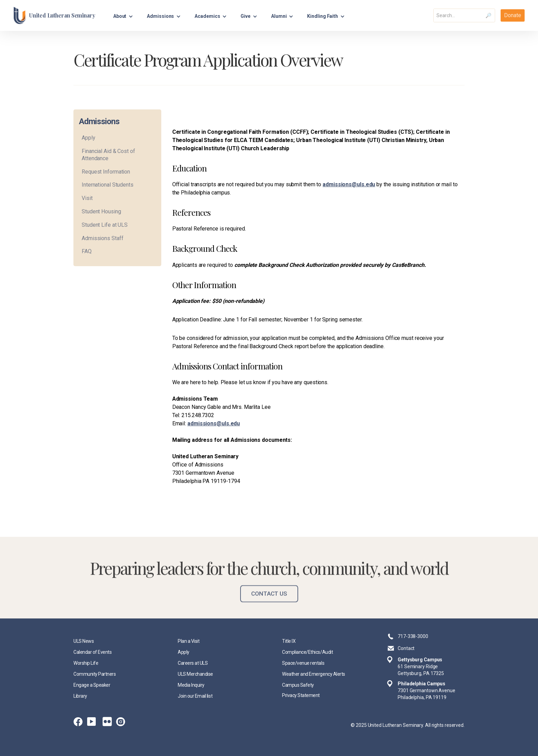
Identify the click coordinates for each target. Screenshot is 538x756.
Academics (207, 16)
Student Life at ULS (105, 225)
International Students (108, 185)
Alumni (279, 16)
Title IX (289, 641)
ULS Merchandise (195, 674)
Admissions (160, 16)
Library (80, 696)
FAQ (87, 251)
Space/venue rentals (303, 663)
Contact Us (269, 601)
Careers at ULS (193, 663)
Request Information (106, 172)
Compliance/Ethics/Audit (307, 652)
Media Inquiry (191, 685)
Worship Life (86, 663)
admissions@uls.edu (349, 184)
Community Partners (95, 674)
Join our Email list (195, 696)
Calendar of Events (93, 652)
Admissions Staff (102, 238)
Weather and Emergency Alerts (314, 674)
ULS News (84, 641)
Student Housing (101, 211)
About (120, 16)
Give (245, 16)
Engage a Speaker (92, 685)
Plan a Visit (189, 641)
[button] (123, 15)
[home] (54, 15)
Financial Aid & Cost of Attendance (108, 155)
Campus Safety (298, 685)
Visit (87, 198)
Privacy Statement (301, 695)
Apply (89, 138)
